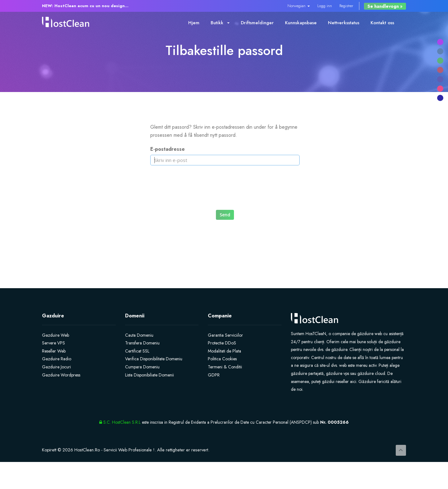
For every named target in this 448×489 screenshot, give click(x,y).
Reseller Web (54, 351)
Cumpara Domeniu (142, 367)
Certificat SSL (137, 351)
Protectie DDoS (222, 343)
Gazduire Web (56, 335)
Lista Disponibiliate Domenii (149, 375)
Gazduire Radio (57, 359)
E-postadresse (168, 149)
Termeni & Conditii (225, 367)
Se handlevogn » (385, 6)
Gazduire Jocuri (56, 367)
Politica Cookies (222, 359)
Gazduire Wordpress (61, 375)
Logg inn (325, 6)
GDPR (214, 375)
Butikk (220, 23)
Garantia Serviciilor (225, 335)
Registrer (346, 6)
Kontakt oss (382, 23)
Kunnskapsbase (301, 23)
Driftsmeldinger (257, 23)
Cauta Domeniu (139, 335)
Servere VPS (54, 343)
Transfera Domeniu (142, 343)
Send (225, 215)
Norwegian (299, 6)
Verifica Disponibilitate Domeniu (154, 359)
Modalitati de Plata (224, 351)
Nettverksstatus (344, 23)
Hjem (194, 23)
